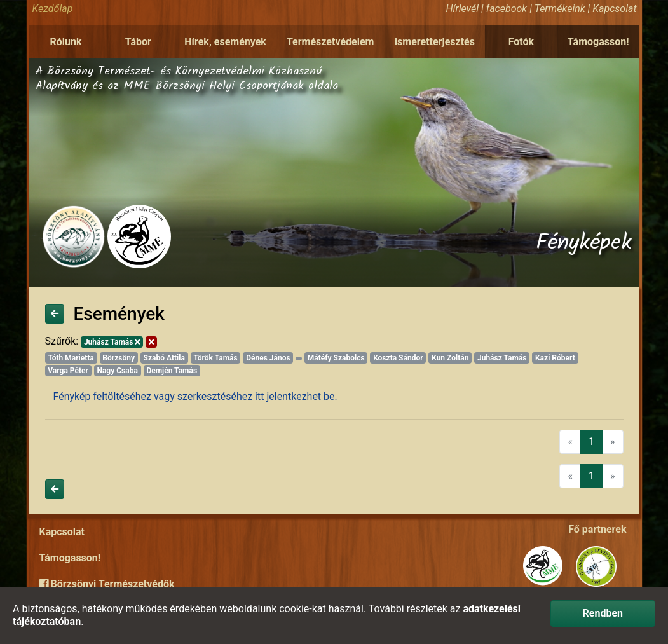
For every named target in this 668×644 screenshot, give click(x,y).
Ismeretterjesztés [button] (434, 42)
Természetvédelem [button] (331, 42)
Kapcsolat (614, 9)
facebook (507, 9)
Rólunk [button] (65, 42)
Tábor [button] (138, 42)
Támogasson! (598, 42)
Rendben (603, 613)
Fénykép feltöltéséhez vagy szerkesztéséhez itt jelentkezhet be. (195, 396)
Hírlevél (462, 9)
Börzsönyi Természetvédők (107, 584)
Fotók (521, 42)
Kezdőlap (53, 9)
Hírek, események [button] (225, 42)
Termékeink (560, 9)
